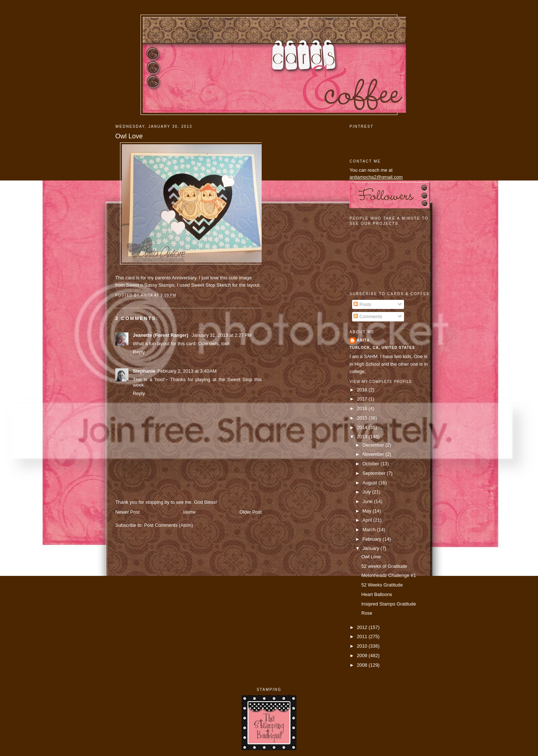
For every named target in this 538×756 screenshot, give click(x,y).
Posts (362, 304)
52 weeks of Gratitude (384, 566)
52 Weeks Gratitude (382, 585)
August (370, 483)
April (368, 520)
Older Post (251, 512)
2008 (363, 665)
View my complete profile (381, 382)
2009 (363, 656)
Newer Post (127, 512)
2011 (363, 636)
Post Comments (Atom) (169, 525)
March (369, 530)
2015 (363, 418)
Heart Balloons (377, 594)
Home (190, 512)
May (367, 511)
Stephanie (144, 371)
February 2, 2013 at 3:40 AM (187, 371)
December (374, 445)
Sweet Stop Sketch (211, 285)
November (374, 454)
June (368, 501)
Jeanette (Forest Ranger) (161, 335)
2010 (363, 646)
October (371, 464)
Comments (368, 316)
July (367, 492)
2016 (363, 408)
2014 (363, 427)
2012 (363, 627)
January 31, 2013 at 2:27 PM (222, 335)
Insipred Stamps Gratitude (388, 604)
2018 (363, 390)
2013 (363, 437)
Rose (367, 613)
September (374, 473)
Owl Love (129, 136)
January (371, 548)
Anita (363, 340)
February (372, 539)
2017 (363, 399)
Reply (139, 352)
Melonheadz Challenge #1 (388, 575)
